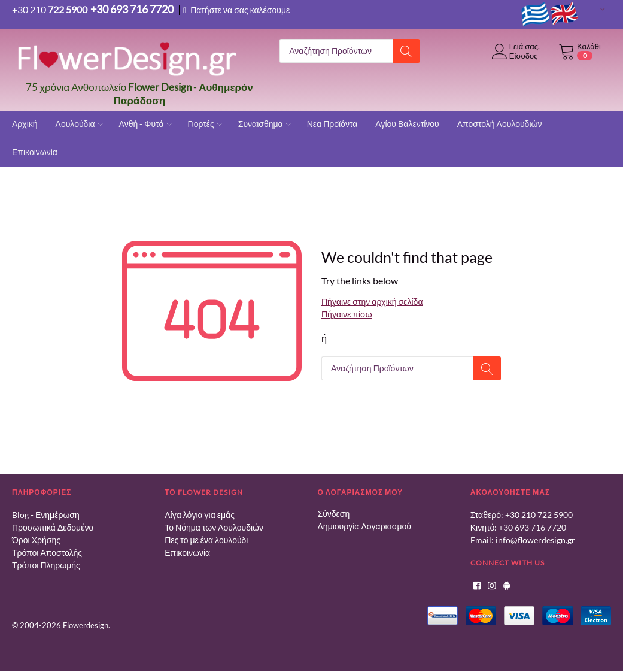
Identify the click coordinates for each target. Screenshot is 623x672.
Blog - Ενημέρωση (46, 515)
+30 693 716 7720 (532, 527)
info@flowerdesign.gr (535, 540)
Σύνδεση (334, 514)
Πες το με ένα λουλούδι (206, 540)
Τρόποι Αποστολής (47, 553)
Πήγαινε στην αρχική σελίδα (372, 302)
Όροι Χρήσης (36, 540)
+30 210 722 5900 (539, 515)
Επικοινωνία (187, 553)
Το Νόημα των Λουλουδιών (214, 527)
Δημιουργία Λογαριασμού (364, 526)
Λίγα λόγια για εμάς (200, 515)
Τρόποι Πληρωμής (46, 565)
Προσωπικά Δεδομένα (53, 527)
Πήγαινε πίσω (347, 314)
